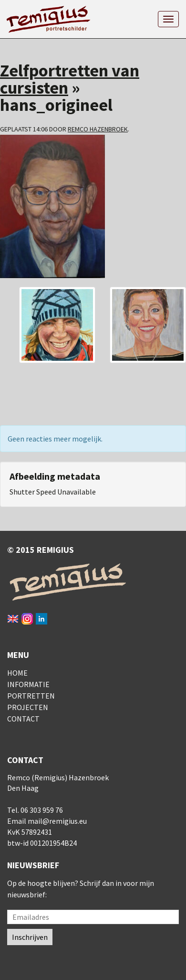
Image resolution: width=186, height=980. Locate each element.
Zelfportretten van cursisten (70, 79)
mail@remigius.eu (57, 821)
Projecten (28, 707)
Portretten (31, 696)
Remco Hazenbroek (98, 129)
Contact (23, 719)
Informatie (28, 684)
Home (17, 673)
